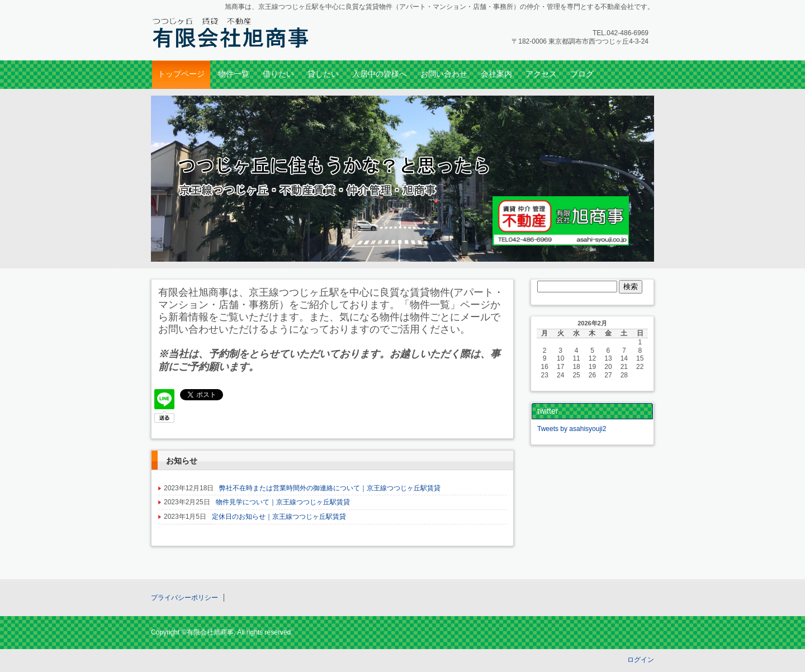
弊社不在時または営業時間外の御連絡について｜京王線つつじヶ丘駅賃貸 (330, 488)
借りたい (278, 74)
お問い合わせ (444, 74)
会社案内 (496, 74)
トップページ (181, 74)
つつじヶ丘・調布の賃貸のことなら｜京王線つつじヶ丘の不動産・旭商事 (229, 32)
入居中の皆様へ (380, 74)
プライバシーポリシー (184, 598)
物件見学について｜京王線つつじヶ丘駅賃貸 (283, 502)
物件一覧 (234, 74)
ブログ (582, 74)
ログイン (641, 660)
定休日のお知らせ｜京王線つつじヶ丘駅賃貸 (279, 517)
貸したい (323, 74)
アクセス (541, 74)
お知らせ (182, 461)
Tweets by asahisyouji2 (572, 429)
